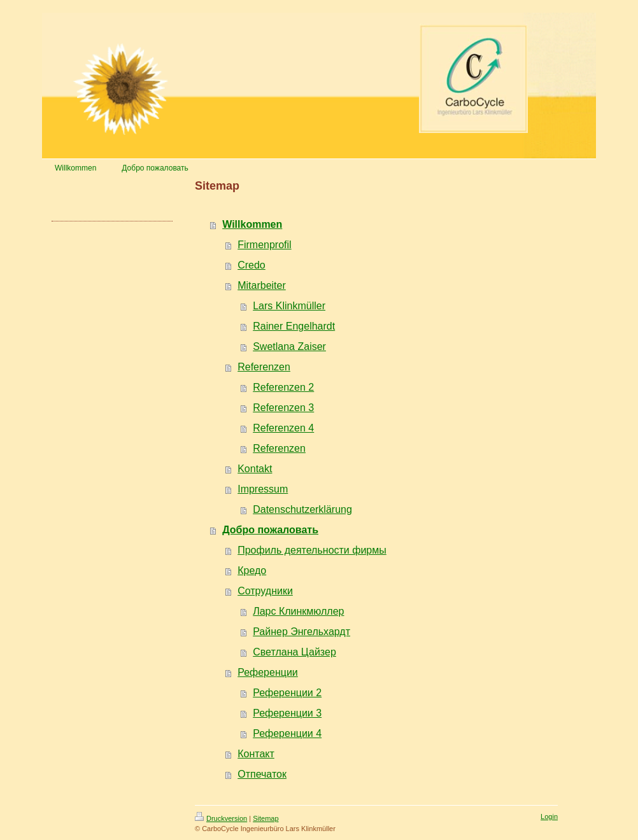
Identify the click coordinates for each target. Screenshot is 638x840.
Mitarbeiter (262, 285)
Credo (252, 265)
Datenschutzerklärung (302, 509)
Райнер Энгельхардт (301, 632)
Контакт (256, 754)
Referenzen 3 (283, 408)
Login (549, 816)
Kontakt (255, 469)
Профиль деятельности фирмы (312, 550)
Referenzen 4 (283, 428)
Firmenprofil (264, 245)
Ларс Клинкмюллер (298, 611)
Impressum (263, 489)
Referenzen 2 (283, 387)
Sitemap (266, 818)
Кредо (252, 570)
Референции (268, 672)
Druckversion (221, 818)
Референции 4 (287, 733)
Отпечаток (262, 774)
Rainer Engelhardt (294, 326)
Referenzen (264, 367)
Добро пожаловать (270, 530)
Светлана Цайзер (294, 652)
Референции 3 (287, 713)
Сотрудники (265, 591)
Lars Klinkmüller (289, 306)
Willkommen (252, 224)
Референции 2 (287, 693)
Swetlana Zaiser (289, 346)
